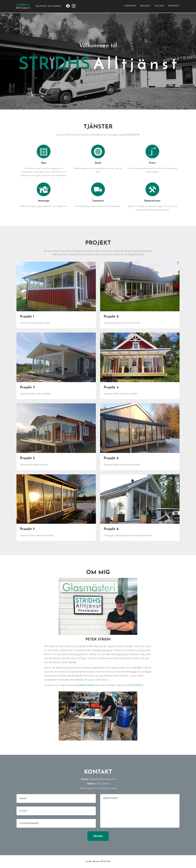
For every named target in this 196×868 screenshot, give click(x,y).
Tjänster (130, 7)
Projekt (145, 7)
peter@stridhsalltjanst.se (102, 779)
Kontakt (174, 7)
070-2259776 (132, 135)
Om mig (159, 7)
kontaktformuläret (85, 685)
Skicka (98, 836)
